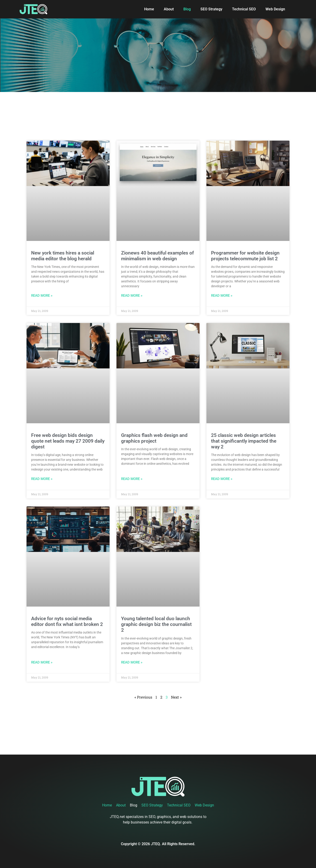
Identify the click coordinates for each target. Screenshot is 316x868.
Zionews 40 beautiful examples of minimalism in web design (157, 256)
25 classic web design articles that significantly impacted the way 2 (244, 441)
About (169, 9)
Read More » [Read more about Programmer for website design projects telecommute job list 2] (222, 296)
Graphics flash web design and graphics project (154, 438)
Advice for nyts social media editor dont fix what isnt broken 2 (67, 621)
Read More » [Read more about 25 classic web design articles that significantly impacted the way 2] (222, 479)
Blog (187, 9)
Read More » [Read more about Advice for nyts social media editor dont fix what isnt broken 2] (42, 662)
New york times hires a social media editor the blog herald (63, 256)
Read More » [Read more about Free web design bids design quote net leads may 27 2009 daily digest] (42, 479)
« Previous (143, 697)
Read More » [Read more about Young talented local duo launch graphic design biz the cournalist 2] (132, 662)
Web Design (275, 9)
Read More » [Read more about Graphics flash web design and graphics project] (132, 479)
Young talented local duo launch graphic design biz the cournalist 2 (156, 624)
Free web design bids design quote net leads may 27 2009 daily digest (68, 441)
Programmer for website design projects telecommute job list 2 (245, 256)
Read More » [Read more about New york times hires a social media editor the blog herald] (42, 296)
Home (149, 9)
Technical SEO (244, 9)
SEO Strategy (211, 9)
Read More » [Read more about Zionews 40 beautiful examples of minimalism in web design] (132, 296)
